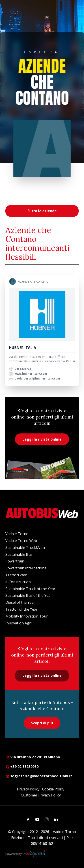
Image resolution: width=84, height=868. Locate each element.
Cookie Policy (53, 789)
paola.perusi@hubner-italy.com (34, 379)
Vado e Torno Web (21, 541)
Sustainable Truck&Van (25, 548)
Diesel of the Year (20, 602)
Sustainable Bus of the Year (29, 595)
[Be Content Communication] (36, 854)
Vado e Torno (17, 534)
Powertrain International (26, 568)
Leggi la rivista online (42, 439)
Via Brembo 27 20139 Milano (33, 757)
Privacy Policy (28, 789)
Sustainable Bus (19, 554)
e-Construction (18, 582)
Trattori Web (16, 575)
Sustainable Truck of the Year (30, 589)
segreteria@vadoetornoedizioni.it (39, 776)
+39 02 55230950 (22, 767)
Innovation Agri (18, 623)
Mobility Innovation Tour (27, 616)
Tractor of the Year (22, 609)
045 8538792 (20, 369)
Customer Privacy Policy (41, 795)
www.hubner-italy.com (28, 374)
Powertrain (15, 561)
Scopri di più (42, 723)
